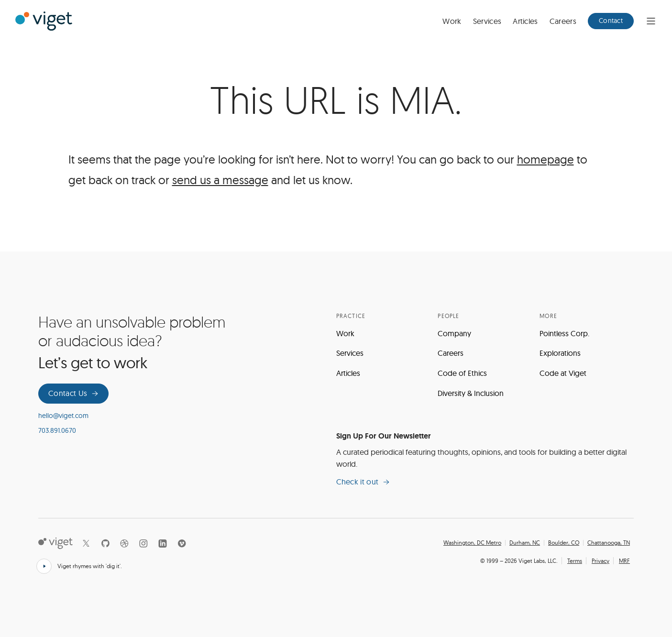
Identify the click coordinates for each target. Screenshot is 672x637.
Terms (575, 561)
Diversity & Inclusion (471, 393)
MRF (624, 561)
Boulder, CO (564, 543)
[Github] (105, 543)
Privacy (600, 561)
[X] (86, 543)
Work (452, 21)
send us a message (220, 180)
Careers (563, 21)
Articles (525, 21)
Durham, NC (525, 543)
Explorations (560, 353)
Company (454, 333)
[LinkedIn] (163, 543)
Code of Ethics (462, 373)
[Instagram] (143, 543)
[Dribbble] (124, 543)
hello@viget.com (63, 416)
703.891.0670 (57, 430)
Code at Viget (563, 373)
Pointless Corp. (564, 333)
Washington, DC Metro (472, 543)
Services (487, 21)
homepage (545, 159)
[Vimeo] (182, 543)
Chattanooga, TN (609, 543)
